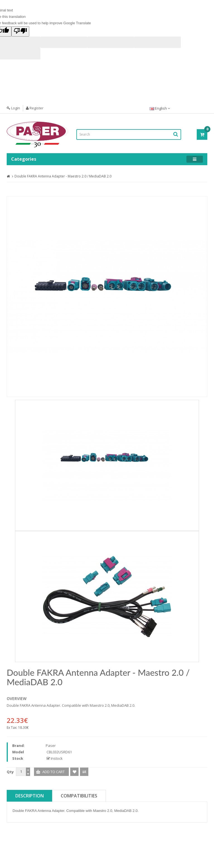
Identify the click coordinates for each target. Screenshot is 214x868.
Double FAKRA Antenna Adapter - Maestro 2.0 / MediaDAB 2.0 (63, 176)
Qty (10, 772)
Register (35, 108)
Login (13, 108)
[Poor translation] (20, 31)
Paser (51, 746)
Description (30, 796)
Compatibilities (79, 796)
